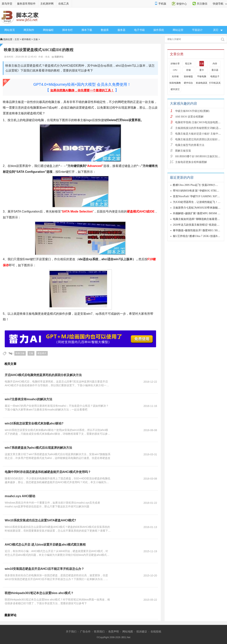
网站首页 (10, 30)
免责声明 (113, 632)
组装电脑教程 (176, 83)
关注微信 (202, 4)
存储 (188, 70)
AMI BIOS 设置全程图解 (189, 117)
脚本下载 (87, 30)
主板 (36, 39)
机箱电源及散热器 (205, 83)
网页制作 (29, 30)
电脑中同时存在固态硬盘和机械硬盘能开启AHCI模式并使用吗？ (48, 472)
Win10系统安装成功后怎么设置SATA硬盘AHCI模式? (40, 520)
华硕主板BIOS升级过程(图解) (192, 111)
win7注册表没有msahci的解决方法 (28, 399)
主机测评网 (47, 4)
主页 (17, 39)
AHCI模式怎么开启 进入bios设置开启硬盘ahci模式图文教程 (45, 545)
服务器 (121, 30)
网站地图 (128, 632)
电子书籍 (139, 30)
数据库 (105, 30)
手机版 (162, 4)
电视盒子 (215, 76)
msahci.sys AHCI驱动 (20, 496)
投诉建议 (142, 632)
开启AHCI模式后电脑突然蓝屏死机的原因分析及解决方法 (43, 375)
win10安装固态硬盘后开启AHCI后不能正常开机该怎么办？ (44, 569)
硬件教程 (26, 39)
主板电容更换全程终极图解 (191, 162)
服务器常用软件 (26, 4)
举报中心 (182, 4)
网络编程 (48, 30)
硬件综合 (188, 83)
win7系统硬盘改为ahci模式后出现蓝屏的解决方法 (38, 448)
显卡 (202, 70)
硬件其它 (175, 89)
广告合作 (85, 632)
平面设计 (197, 30)
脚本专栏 (68, 30)
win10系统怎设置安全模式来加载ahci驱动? (34, 423)
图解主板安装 (183, 151)
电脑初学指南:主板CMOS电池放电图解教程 (201, 122)
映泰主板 (20, 353)
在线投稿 (156, 632)
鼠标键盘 (188, 76)
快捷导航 (220, 4)
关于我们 (71, 632)
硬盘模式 (42, 353)
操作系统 (159, 30)
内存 (215, 64)
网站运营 (178, 30)
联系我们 (99, 632)
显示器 (215, 70)
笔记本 (188, 64)
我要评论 (58, 57)
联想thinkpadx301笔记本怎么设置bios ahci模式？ (39, 593)
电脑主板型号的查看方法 (190, 145)
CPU (175, 70)
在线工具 (64, 4)
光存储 (175, 76)
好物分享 (175, 64)
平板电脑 (202, 76)
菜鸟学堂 (7, 4)
